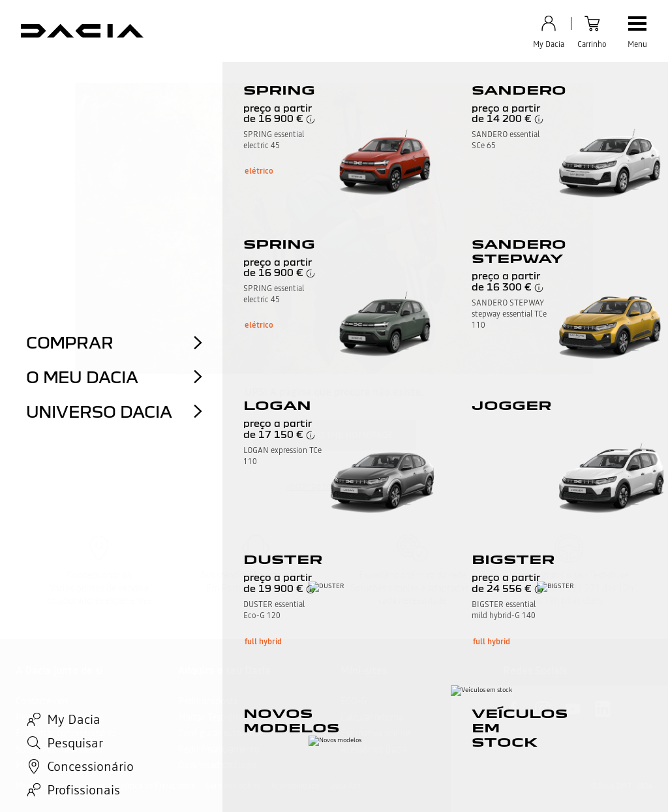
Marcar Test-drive (213, 717)
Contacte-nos (42, 701)
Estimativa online (375, 733)
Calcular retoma (372, 717)
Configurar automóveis (224, 733)
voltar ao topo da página (334, 486)
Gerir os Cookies (233, 786)
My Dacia (34, 765)
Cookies (92, 786)
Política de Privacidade (155, 786)
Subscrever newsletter (60, 749)
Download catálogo (217, 765)
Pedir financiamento (219, 749)
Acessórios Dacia (374, 749)
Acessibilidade (295, 786)
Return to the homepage (334, 435)
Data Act (345, 786)
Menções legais (42, 786)
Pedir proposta (208, 701)
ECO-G (354, 701)
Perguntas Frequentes (60, 717)
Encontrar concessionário (66, 733)
